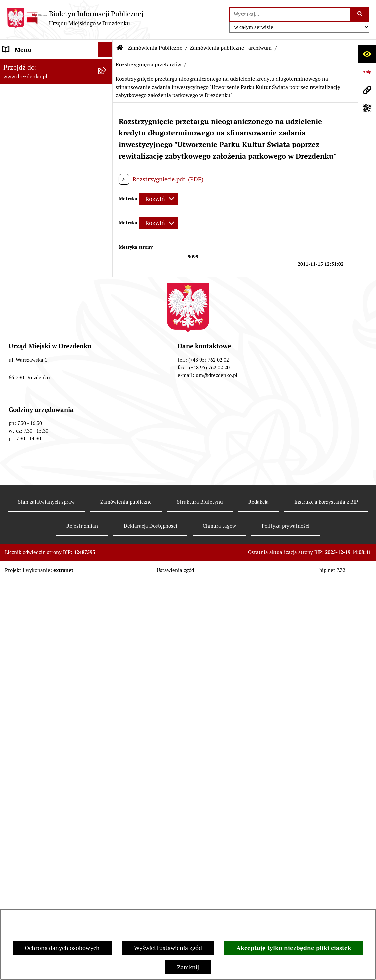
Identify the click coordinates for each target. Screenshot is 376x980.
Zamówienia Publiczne (155, 48)
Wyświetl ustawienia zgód (168, 948)
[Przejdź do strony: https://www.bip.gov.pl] (367, 72)
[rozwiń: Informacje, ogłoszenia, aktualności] (107, 104)
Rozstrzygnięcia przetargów (148, 64)
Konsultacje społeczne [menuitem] (32, 88)
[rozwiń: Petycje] (107, 566)
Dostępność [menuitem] (19, 626)
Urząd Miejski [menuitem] (21, 133)
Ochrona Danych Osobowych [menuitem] (41, 611)
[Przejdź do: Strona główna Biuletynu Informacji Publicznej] (120, 48)
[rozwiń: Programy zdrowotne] (107, 581)
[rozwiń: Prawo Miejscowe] (107, 164)
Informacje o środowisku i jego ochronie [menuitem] (43, 486)
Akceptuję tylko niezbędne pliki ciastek (294, 948)
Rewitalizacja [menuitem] (20, 467)
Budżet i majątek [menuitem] (25, 178)
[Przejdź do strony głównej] (75, 18)
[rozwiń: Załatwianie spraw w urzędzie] (107, 119)
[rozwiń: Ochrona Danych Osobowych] (107, 611)
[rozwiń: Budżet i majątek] (107, 179)
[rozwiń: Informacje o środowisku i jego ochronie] (107, 482)
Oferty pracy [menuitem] (19, 506)
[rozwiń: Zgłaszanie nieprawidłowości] (107, 641)
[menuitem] (56, 286)
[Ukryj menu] (105, 49)
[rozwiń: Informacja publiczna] (107, 656)
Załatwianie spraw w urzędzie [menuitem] (42, 118)
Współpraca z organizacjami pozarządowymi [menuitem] (40, 243)
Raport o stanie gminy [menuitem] (32, 193)
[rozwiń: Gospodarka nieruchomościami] (107, 437)
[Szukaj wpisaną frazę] (360, 14)
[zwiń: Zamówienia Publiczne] (107, 263)
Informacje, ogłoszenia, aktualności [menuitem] (50, 103)
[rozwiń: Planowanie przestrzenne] (107, 452)
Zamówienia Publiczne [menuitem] (33, 262)
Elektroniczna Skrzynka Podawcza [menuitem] (48, 536)
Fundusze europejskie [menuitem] (32, 422)
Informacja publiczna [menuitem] (31, 656)
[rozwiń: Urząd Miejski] (107, 134)
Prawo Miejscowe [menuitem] (26, 163)
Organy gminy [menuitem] (22, 148)
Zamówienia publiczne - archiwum (231, 48)
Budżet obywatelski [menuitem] (29, 208)
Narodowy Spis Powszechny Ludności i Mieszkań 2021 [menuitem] (40, 69)
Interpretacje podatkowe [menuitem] (35, 223)
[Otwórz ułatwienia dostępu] (367, 54)
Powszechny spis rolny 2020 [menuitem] (40, 596)
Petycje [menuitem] (12, 566)
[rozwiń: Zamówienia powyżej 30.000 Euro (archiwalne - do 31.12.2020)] (107, 338)
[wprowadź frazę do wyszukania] (290, 14)
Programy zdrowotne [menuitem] (31, 581)
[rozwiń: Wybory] (107, 521)
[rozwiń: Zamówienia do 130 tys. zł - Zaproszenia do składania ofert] (107, 310)
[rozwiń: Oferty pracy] (107, 506)
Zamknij (188, 967)
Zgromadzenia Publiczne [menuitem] (36, 551)
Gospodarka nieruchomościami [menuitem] (44, 437)
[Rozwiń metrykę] (158, 199)
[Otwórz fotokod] (367, 108)
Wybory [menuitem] (13, 521)
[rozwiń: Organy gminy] (107, 149)
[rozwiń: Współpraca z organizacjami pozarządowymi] (107, 239)
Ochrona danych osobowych (62, 948)
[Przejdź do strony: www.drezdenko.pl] (367, 90)
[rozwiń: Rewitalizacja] (107, 467)
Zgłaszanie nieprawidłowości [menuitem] (41, 641)
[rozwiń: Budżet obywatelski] (107, 209)
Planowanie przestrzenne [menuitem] (37, 452)
